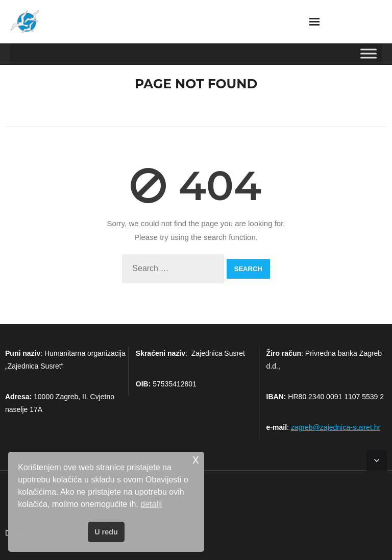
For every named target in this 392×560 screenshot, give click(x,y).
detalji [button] (151, 504)
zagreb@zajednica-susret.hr (336, 427)
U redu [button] (106, 532)
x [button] (196, 459)
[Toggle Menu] (369, 53)
